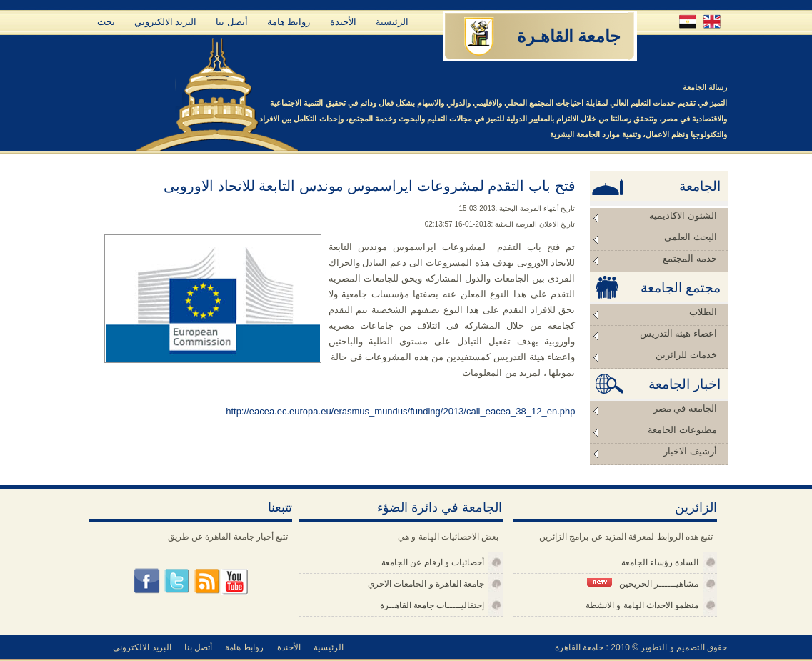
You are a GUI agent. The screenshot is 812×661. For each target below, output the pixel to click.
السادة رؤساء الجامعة (660, 562)
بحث (106, 22)
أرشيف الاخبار (690, 451)
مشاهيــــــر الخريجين (643, 583)
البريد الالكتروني (166, 22)
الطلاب (703, 312)
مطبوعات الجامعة (682, 430)
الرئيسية (392, 22)
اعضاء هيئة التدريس (678, 333)
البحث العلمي (690, 237)
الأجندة (343, 22)
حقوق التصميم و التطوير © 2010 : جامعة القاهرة (641, 647)
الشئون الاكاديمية (683, 215)
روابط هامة (289, 22)
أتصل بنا (232, 22)
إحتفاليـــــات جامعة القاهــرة (432, 605)
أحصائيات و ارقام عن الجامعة (433, 562)
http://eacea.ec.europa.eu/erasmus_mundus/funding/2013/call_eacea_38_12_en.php (400, 411)
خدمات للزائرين (686, 355)
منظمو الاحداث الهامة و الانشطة (642, 605)
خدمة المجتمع (690, 258)
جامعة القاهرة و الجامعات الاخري (426, 584)
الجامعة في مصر (685, 408)
